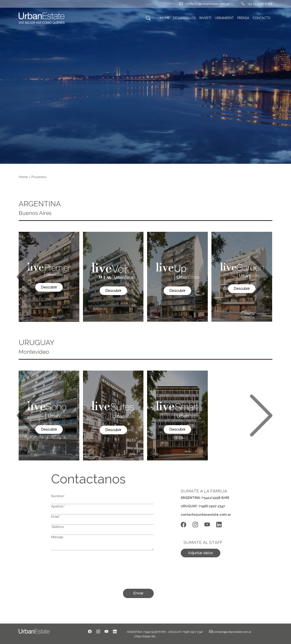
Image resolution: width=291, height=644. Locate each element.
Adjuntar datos (201, 553)
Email (56, 517)
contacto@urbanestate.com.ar (207, 4)
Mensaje (57, 537)
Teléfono (58, 527)
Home (23, 177)
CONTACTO (262, 18)
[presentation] (130, 571)
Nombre (58, 496)
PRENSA (243, 18)
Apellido (58, 506)
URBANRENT (224, 18)
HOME (165, 18)
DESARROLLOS (184, 18)
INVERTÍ (205, 18)
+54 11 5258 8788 (260, 4)
